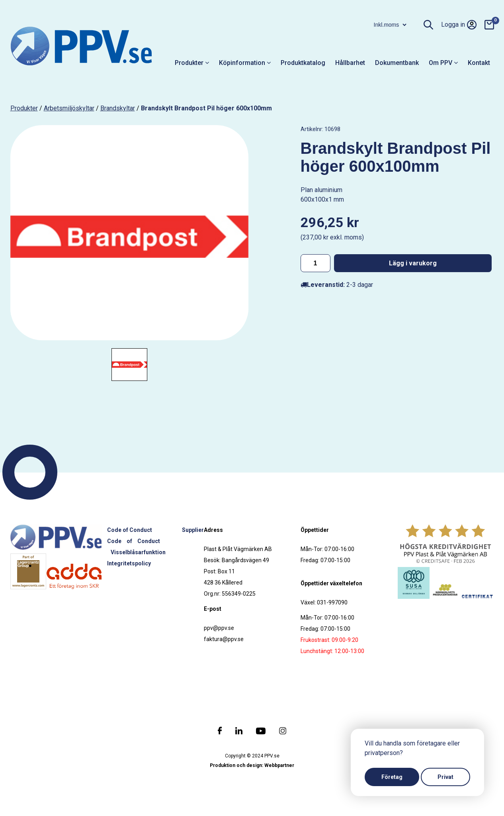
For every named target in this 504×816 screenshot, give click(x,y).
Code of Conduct (130, 530)
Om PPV (443, 63)
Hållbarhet (350, 63)
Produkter (192, 63)
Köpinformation (245, 63)
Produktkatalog (303, 63)
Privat (445, 777)
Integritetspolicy (129, 563)
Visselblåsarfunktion (138, 552)
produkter (24, 108)
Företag (392, 777)
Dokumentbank (397, 63)
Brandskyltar (118, 108)
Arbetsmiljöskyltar (69, 108)
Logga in (459, 25)
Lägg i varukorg (413, 263)
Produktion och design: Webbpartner (252, 765)
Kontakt (479, 63)
